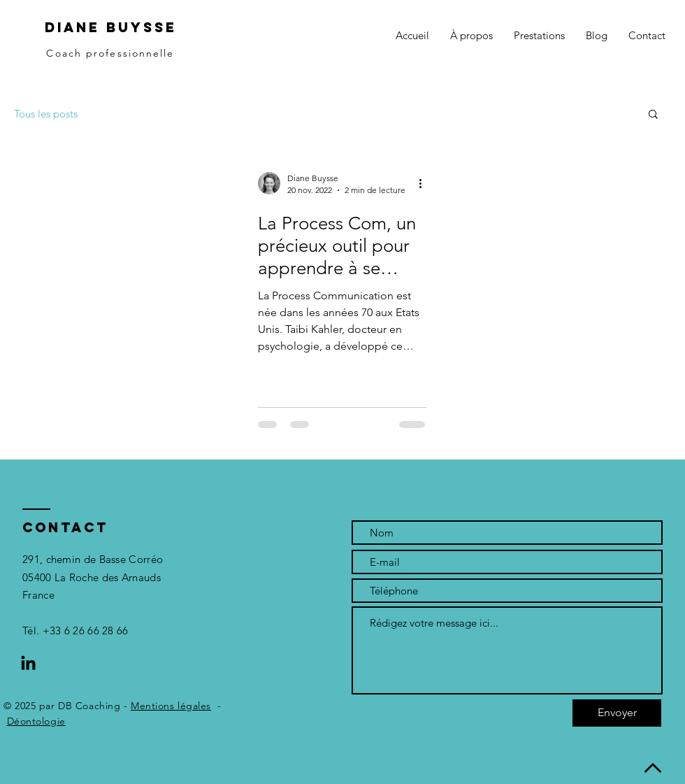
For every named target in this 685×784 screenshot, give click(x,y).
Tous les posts (46, 114)
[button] (539, 36)
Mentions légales (171, 706)
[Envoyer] (617, 713)
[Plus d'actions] (425, 183)
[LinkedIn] (28, 664)
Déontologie (36, 721)
